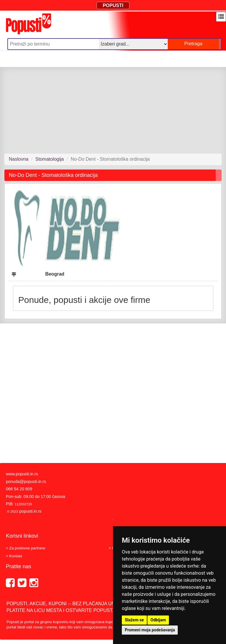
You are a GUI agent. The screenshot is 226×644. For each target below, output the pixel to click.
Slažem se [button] (134, 620)
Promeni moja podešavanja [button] (150, 630)
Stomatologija (50, 159)
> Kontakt (14, 556)
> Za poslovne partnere (26, 548)
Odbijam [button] (158, 620)
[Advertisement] (113, 110)
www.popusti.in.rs (22, 474)
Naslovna (19, 159)
